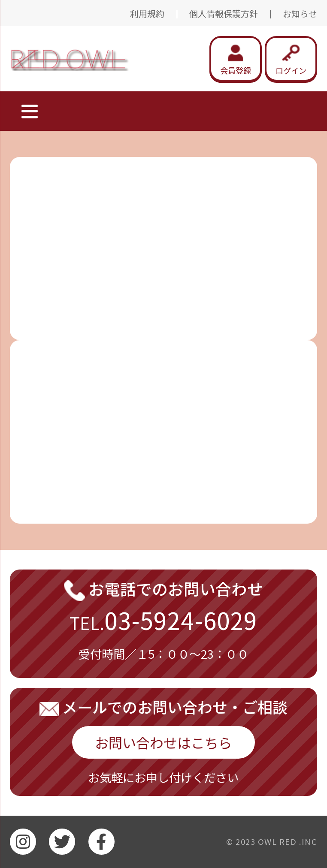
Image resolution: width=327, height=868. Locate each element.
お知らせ (300, 14)
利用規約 (147, 14)
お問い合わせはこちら (163, 742)
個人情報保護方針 (224, 14)
